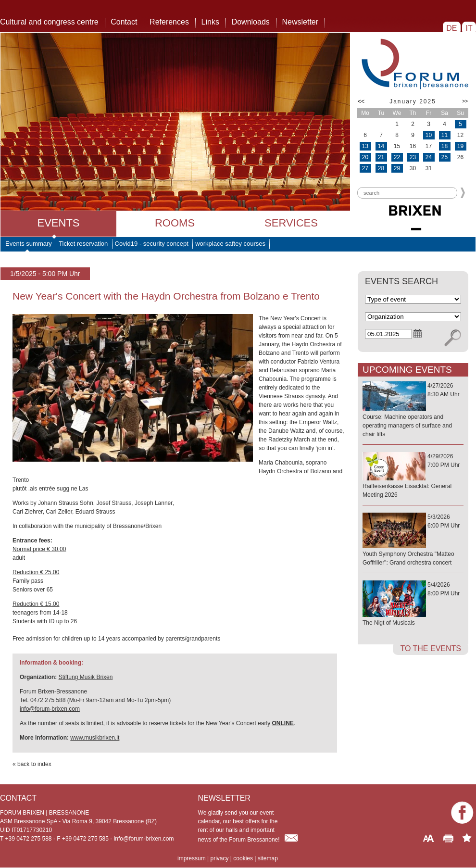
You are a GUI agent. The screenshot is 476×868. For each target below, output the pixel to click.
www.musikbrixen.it (95, 738)
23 (413, 157)
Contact (124, 22)
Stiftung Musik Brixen (86, 677)
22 (397, 157)
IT (469, 28)
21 (381, 157)
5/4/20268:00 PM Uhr (413, 604)
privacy (219, 858)
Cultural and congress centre (49, 22)
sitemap (268, 858)
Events (58, 223)
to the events (431, 648)
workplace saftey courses (230, 244)
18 (445, 146)
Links (210, 22)
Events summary (29, 244)
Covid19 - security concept (152, 244)
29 (397, 168)
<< (361, 101)
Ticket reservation (83, 244)
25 (445, 157)
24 (429, 157)
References (169, 22)
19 (460, 146)
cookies (243, 858)
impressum (192, 858)
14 (381, 146)
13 (365, 146)
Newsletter (300, 22)
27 (365, 168)
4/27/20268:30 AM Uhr (413, 410)
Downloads (251, 22)
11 (445, 135)
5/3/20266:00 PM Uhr (413, 540)
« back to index (32, 764)
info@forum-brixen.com (50, 709)
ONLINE (283, 723)
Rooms (175, 223)
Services (291, 223)
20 (365, 157)
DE (452, 28)
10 (429, 135)
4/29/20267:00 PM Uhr (413, 476)
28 (381, 168)
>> (465, 101)
